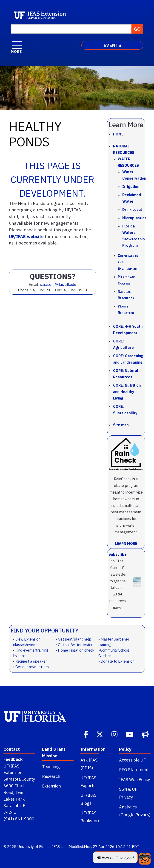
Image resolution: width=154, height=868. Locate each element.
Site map (121, 425)
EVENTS (112, 45)
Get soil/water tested (76, 645)
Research (51, 776)
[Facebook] (86, 734)
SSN (123, 789)
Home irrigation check (76, 650)
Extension (51, 786)
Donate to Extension (118, 661)
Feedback (13, 759)
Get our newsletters (32, 667)
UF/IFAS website (26, 236)
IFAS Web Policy (134, 779)
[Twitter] (100, 734)
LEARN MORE (126, 543)
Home (118, 134)
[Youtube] (130, 734)
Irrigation (131, 187)
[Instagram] (115, 734)
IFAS (56, 847)
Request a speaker (31, 661)
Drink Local (132, 210)
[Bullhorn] (146, 734)
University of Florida (34, 847)
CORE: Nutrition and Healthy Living (127, 392)
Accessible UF (133, 760)
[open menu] (17, 43)
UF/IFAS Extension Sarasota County (19, 773)
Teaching (51, 767)
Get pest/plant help (75, 639)
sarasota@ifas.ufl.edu (58, 285)
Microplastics (134, 218)
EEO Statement (134, 770)
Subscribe (118, 554)
